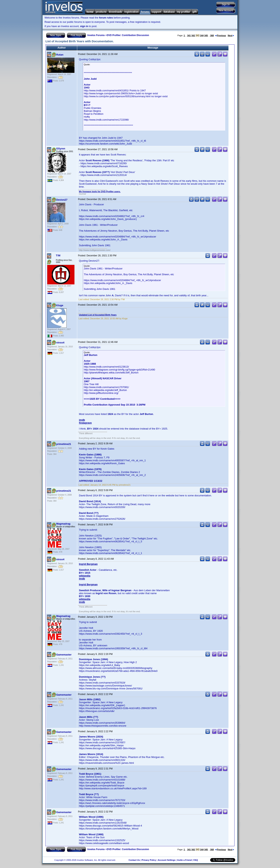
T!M (58, 255)
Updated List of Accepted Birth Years (98, 315)
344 (202, 35)
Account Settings (167, 860)
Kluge (60, 305)
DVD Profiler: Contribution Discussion (128, 35)
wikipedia (85, 576)
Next (231, 35)
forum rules (106, 18)
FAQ (196, 860)
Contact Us (134, 860)
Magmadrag (63, 524)
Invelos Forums (96, 35)
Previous (220, 35)
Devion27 (62, 200)
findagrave (85, 423)
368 (212, 35)
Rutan (60, 55)
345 (206, 35)
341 (189, 35)
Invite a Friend (184, 860)
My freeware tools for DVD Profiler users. (100, 191)
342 (193, 35)
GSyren (61, 149)
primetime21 (64, 444)
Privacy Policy (149, 860)
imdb (82, 420)
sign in (84, 26)
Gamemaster (64, 655)
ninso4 (60, 343)
